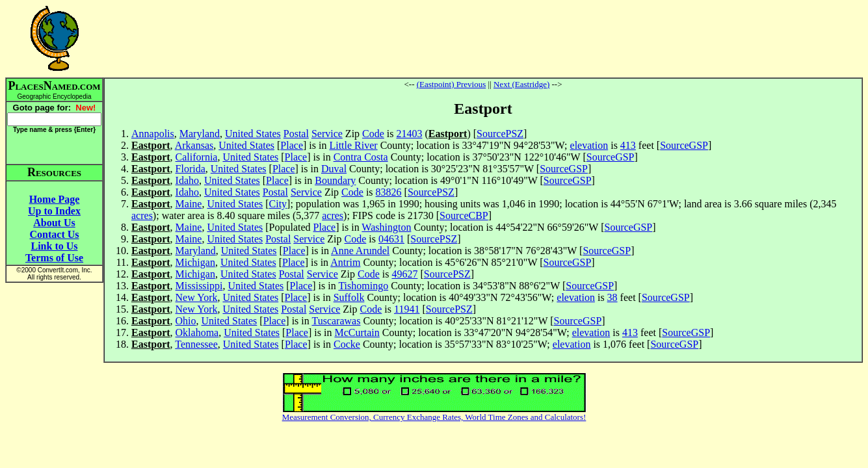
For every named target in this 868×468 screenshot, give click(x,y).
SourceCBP (464, 215)
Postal (296, 134)
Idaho (187, 180)
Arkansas (194, 145)
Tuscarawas (336, 321)
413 (628, 145)
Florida (191, 169)
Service (327, 134)
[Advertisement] (483, 38)
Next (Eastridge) (521, 84)
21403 (410, 134)
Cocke (347, 344)
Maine (189, 204)
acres (142, 215)
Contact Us (55, 234)
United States (253, 134)
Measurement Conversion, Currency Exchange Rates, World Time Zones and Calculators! (434, 417)
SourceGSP (684, 145)
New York (197, 297)
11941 (407, 309)
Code (373, 134)
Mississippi (199, 286)
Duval (334, 169)
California (197, 157)
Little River (353, 145)
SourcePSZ (500, 134)
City (278, 204)
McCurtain (357, 332)
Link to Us (54, 246)
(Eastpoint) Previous (452, 84)
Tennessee (196, 344)
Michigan (195, 262)
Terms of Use (54, 258)
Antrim (345, 262)
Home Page (55, 199)
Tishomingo (363, 286)
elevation (589, 145)
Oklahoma (197, 332)
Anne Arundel (360, 251)
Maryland (200, 134)
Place (292, 145)
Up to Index (54, 211)
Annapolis (153, 134)
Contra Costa (361, 157)
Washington (386, 227)
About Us (54, 223)
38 (612, 297)
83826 (389, 192)
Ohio (186, 321)
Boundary (335, 180)
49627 (404, 274)
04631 (391, 239)
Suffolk (349, 297)
